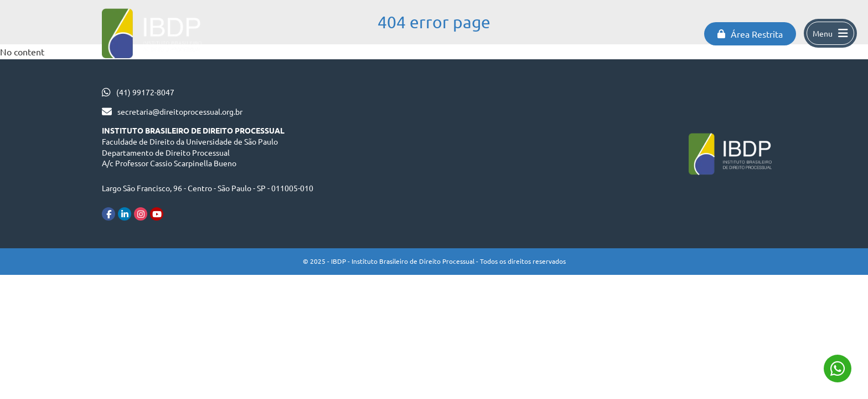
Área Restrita (750, 34)
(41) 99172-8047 (145, 92)
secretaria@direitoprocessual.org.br (180, 111)
